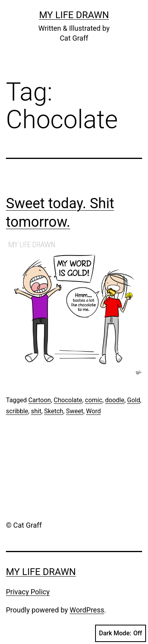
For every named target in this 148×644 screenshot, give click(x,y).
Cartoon (40, 400)
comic (94, 400)
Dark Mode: (121, 633)
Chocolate (68, 400)
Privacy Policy (28, 592)
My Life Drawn (74, 15)
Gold (134, 400)
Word (93, 411)
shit (36, 411)
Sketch (54, 411)
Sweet (75, 411)
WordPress (87, 610)
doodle (115, 400)
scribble (17, 411)
